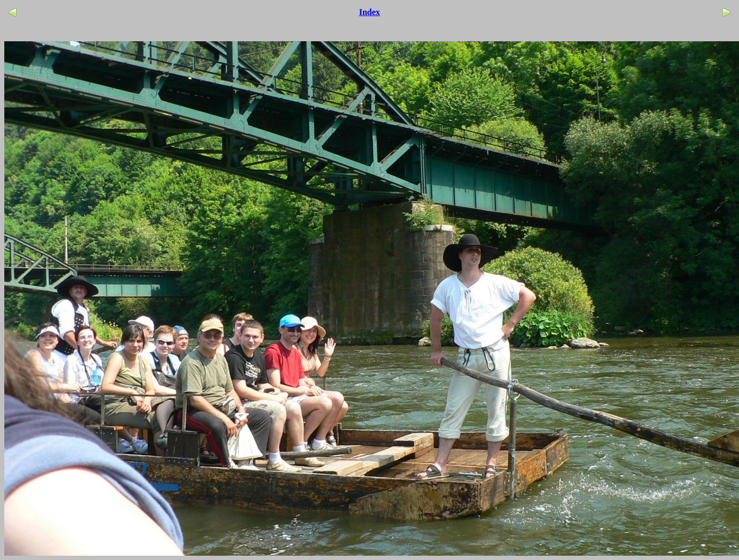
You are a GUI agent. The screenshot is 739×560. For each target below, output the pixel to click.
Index (369, 12)
